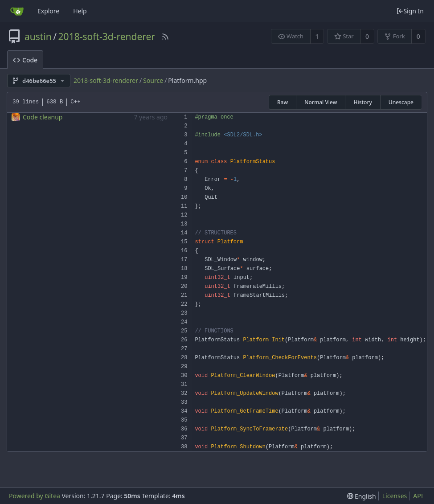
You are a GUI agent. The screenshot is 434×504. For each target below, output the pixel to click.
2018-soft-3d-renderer (107, 37)
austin (38, 37)
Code (25, 60)
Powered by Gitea (35, 496)
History (362, 102)
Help (80, 11)
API (418, 496)
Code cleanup (43, 117)
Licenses (395, 496)
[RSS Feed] (165, 37)
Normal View (321, 102)
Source (153, 80)
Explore (48, 11)
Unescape (401, 102)
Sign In (410, 11)
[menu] (362, 496)
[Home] (17, 11)
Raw (283, 102)
